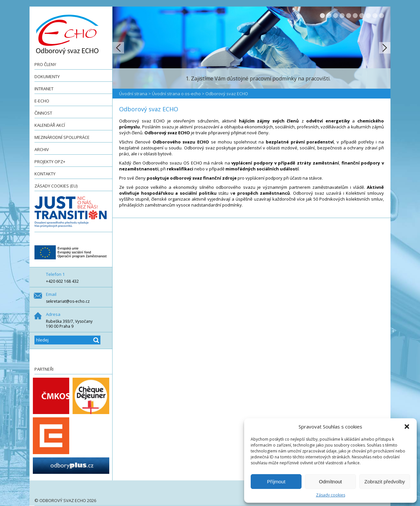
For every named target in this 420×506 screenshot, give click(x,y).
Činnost (43, 113)
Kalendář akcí (50, 125)
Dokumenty (47, 77)
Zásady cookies (331, 495)
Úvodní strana (133, 94)
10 (381, 16)
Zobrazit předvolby (385, 482)
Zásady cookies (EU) (56, 186)
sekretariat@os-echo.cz (68, 301)
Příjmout (276, 482)
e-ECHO (42, 101)
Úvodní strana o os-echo (176, 94)
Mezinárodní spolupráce (62, 137)
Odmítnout (330, 482)
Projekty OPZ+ (50, 162)
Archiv (42, 149)
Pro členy (45, 64)
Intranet (44, 89)
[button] (407, 427)
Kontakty (45, 174)
